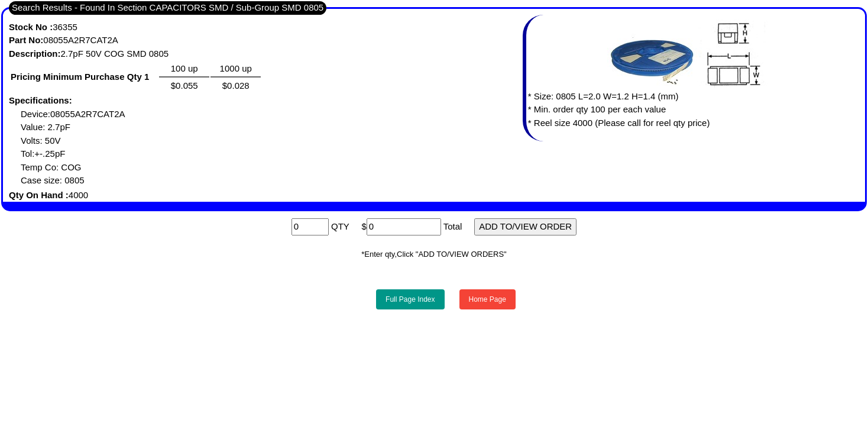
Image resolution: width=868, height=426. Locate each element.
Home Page (488, 299)
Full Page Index (410, 299)
